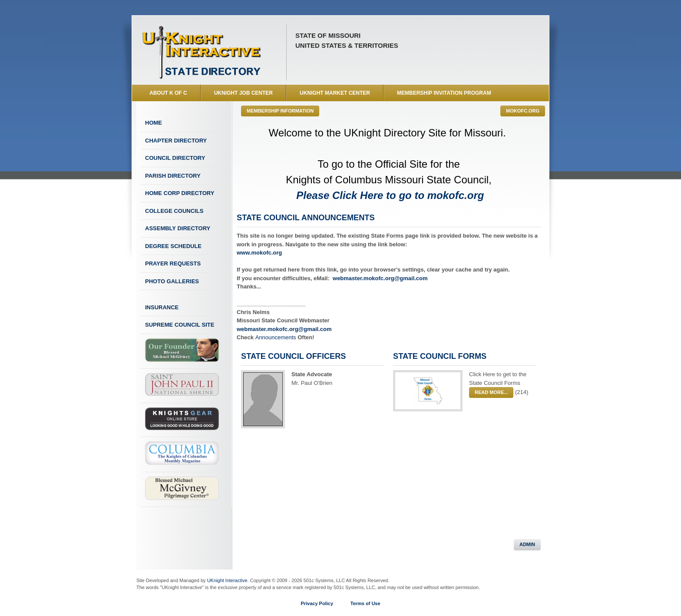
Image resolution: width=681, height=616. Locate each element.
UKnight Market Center (335, 93)
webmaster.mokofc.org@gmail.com (380, 278)
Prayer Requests (173, 263)
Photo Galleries (172, 281)
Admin (527, 544)
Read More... (491, 392)
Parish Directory (173, 176)
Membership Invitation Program (444, 93)
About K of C (168, 93)
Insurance (162, 307)
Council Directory (175, 158)
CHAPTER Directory (176, 141)
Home (154, 123)
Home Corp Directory (180, 193)
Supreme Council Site (180, 325)
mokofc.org (523, 111)
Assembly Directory (178, 228)
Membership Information (280, 111)
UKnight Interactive (227, 580)
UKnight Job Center (243, 93)
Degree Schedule (173, 246)
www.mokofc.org (259, 253)
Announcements (277, 337)
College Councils (174, 211)
